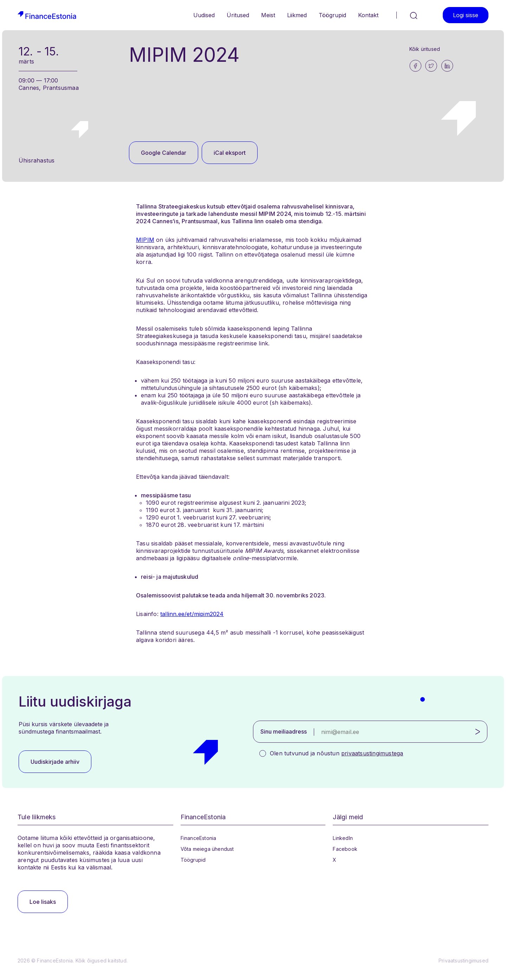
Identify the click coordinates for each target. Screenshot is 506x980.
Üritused (238, 15)
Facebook (345, 849)
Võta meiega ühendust (207, 849)
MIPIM (145, 240)
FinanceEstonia (199, 838)
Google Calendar (164, 153)
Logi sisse (466, 15)
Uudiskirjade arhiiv (55, 762)
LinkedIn (343, 838)
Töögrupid (332, 15)
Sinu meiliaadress (284, 731)
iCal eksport (230, 153)
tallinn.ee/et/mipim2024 (192, 614)
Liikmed (297, 15)
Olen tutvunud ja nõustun (336, 753)
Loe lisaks (43, 902)
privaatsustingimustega (372, 753)
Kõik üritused (425, 49)
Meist (268, 15)
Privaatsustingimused (463, 961)
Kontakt (368, 15)
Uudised (204, 15)
